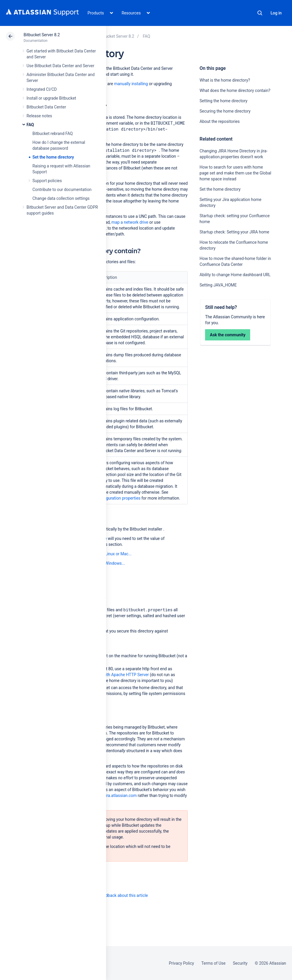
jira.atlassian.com (121, 795)
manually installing (131, 84)
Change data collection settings (61, 198)
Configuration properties (118, 498)
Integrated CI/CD (42, 89)
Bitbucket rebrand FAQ (53, 134)
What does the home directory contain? (235, 90)
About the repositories (220, 121)
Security (240, 963)
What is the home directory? (225, 80)
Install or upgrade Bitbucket (51, 98)
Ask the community (228, 335)
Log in (276, 13)
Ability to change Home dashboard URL (235, 275)
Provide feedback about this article (117, 895)
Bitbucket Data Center (46, 107)
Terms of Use (213, 963)
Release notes (39, 116)
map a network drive (130, 222)
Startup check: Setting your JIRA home (234, 232)
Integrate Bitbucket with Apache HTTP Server (108, 675)
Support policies (47, 181)
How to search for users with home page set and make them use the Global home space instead (235, 173)
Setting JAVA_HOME (218, 285)
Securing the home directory (225, 111)
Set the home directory (53, 157)
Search (260, 13)
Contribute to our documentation (62, 190)
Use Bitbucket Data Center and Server (60, 66)
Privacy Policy (181, 963)
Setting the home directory (223, 101)
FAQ (30, 125)
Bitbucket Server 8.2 (42, 35)
